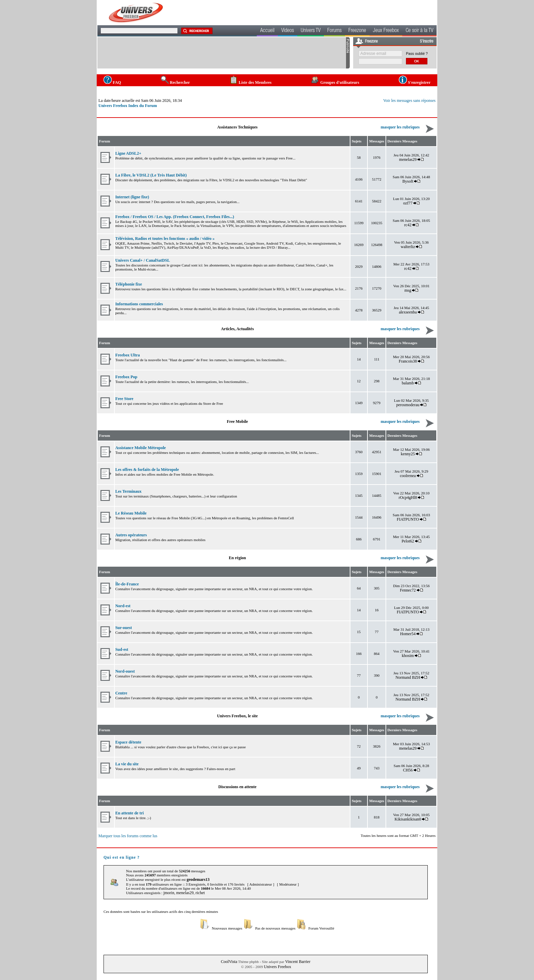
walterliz (408, 247)
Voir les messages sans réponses (409, 101)
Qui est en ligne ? (122, 857)
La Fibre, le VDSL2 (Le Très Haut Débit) (151, 175)
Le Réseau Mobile (131, 513)
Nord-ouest (125, 671)
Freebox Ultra (127, 355)
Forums (334, 31)
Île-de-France (127, 584)
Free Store (124, 399)
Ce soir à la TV (419, 31)
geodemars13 (198, 879)
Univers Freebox (278, 967)
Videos (288, 31)
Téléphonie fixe (128, 284)
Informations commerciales (139, 304)
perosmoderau (408, 405)
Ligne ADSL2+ (128, 153)
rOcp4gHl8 (408, 497)
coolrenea (408, 476)
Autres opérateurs (131, 535)
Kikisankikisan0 (408, 819)
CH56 (408, 770)
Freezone (357, 31)
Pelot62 (408, 541)
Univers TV (311, 31)
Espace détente (128, 742)
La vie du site (127, 764)
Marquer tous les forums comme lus (128, 836)
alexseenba (408, 312)
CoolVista (229, 962)
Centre (121, 693)
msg (408, 290)
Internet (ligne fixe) (132, 197)
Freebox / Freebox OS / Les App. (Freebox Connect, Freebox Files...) (175, 217)
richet (200, 893)
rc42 (408, 225)
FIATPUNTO (408, 519)
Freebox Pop (126, 377)
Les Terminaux (128, 491)
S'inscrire (427, 42)
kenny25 (408, 454)
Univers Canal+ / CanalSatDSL (143, 260)
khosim (408, 656)
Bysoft (408, 181)
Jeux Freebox (386, 31)
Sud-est (122, 649)
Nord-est (123, 606)
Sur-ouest (123, 628)
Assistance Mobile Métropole (140, 448)
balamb (408, 383)
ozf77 (408, 203)
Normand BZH (408, 677)
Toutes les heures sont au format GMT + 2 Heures (398, 836)
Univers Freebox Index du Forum (128, 106)
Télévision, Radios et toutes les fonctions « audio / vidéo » (165, 239)
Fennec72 (408, 590)
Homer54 (408, 634)
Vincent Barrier (298, 962)
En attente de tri (129, 813)
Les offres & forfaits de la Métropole (147, 470)
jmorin (169, 893)
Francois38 (408, 361)
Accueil (267, 31)
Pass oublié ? (417, 53)
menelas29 (408, 159)
